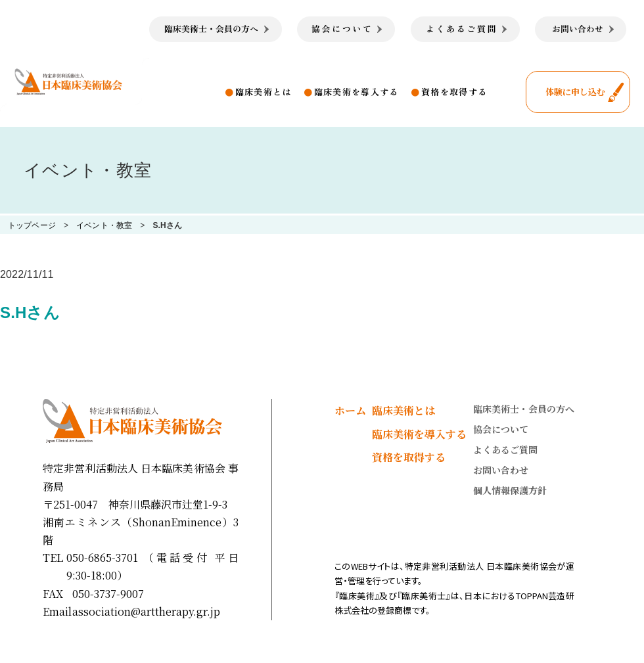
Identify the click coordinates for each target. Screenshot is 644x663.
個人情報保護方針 (510, 490)
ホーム (350, 410)
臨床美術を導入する (356, 92)
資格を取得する (454, 92)
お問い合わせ (501, 470)
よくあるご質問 (505, 449)
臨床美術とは (264, 92)
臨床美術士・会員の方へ (524, 409)
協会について (501, 429)
